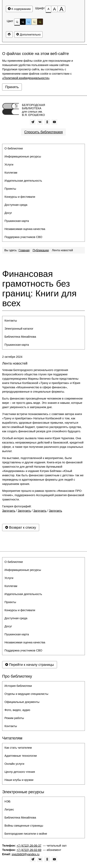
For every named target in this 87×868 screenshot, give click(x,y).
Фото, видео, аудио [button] (17, 710)
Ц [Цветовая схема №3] (28, 22)
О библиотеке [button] (14, 148)
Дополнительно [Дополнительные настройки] (28, 34)
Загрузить (9, 511)
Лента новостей (62, 250)
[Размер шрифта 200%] (61, 9)
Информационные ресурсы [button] (23, 156)
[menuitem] (43, 148)
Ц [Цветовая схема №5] (40, 22)
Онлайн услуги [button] (14, 764)
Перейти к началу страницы (30, 665)
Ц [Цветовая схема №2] (23, 22)
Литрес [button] (9, 809)
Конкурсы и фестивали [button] (20, 197)
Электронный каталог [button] (19, 329)
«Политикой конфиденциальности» (26, 78)
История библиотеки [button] (18, 686)
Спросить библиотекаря (43, 132)
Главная (24, 250)
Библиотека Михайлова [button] (20, 337)
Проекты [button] (10, 189)
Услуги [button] (9, 165)
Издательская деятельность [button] (23, 181)
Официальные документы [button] (22, 702)
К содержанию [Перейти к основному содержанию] (19, 9)
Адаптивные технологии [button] (21, 756)
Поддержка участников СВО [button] (23, 237)
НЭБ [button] (8, 801)
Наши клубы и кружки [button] (19, 780)
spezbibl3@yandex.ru (26, 854)
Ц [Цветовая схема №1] (17, 23)
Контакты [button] (11, 321)
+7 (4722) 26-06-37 (29, 846)
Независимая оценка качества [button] (25, 229)
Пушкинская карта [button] (17, 221)
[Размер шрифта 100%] (48, 9)
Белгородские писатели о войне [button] (26, 834)
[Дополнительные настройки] (9, 35)
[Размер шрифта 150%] (54, 9)
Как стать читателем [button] (18, 748)
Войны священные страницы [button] (24, 826)
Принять (12, 87)
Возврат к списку (21, 527)
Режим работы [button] (14, 718)
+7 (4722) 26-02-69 (29, 850)
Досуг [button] (8, 213)
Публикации (41, 250)
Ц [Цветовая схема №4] (34, 22)
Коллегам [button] (11, 173)
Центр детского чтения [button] (20, 772)
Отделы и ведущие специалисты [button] (26, 694)
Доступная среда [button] (16, 205)
